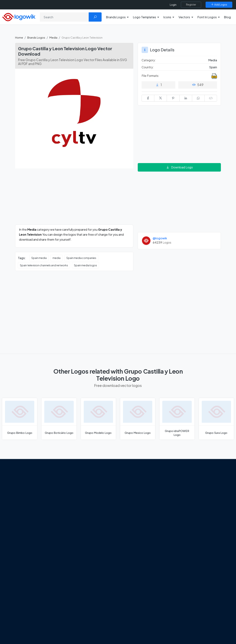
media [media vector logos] (57, 258)
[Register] (191, 5)
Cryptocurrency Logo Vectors (195, 526)
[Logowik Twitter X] (26, 524)
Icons (179, 494)
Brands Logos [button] (116, 17)
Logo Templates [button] (144, 17)
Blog (227, 17)
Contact (24, 501)
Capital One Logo (135, 513)
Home (19, 37)
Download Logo (179, 167)
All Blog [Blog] (76, 539)
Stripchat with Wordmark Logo (143, 533)
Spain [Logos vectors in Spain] (213, 67)
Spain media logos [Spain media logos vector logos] (85, 265)
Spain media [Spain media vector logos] (39, 258)
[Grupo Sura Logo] (216, 419)
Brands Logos (36, 37)
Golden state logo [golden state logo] (135, 526)
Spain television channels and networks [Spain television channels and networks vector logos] (44, 265)
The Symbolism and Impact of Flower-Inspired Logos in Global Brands (91, 528)
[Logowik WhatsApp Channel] (19, 531)
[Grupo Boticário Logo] (59, 419)
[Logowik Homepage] (19, 17)
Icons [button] (167, 17)
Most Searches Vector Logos (194, 533)
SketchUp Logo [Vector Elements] (133, 500)
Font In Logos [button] (207, 17)
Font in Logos (184, 507)
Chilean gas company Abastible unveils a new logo (91, 515)
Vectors (181, 500)
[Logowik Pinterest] (41, 524)
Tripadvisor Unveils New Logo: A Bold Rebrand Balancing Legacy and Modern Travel (91, 496)
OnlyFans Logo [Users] (133, 494)
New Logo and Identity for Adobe (92, 507)
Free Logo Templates (189, 487)
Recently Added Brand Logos (195, 513)
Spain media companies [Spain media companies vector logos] (81, 258)
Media (53, 37)
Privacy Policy (27, 508)
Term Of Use (26, 514)
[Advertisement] (74, 199)
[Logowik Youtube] (49, 524)
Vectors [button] (184, 17)
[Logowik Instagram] (34, 524)
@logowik (160, 238)
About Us (24, 495)
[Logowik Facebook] (18, 524)
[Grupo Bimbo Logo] (20, 419)
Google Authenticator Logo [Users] (141, 487)
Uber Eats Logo (133, 507)
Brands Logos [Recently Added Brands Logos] (185, 481)
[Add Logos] (219, 5)
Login (173, 5)
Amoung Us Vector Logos (139, 481)
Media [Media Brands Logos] (213, 60)
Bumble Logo (132, 520)
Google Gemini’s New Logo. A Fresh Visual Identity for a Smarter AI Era (93, 483)
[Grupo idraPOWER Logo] (177, 419)
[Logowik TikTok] (56, 524)
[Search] (64, 17)
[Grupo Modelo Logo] (98, 419)
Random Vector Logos (190, 539)
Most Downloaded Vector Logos (196, 520)
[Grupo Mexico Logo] (138, 419)
